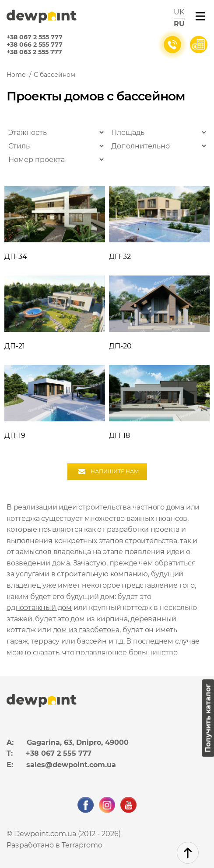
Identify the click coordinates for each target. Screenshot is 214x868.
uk (179, 12)
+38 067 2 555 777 (35, 37)
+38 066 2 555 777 (35, 45)
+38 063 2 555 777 (34, 52)
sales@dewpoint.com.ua (71, 765)
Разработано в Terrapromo (54, 845)
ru (179, 24)
